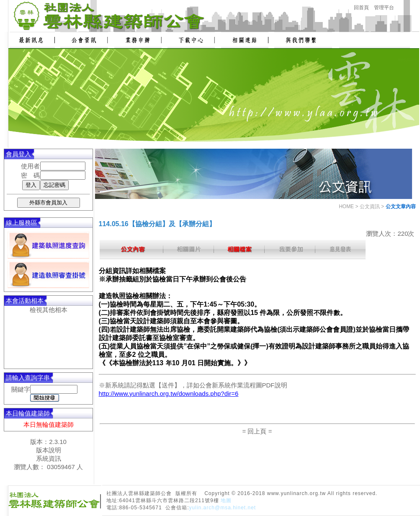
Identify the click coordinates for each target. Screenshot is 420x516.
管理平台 (384, 8)
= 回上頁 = (257, 431)
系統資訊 (49, 458)
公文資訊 (370, 206)
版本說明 (49, 450)
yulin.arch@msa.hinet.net (223, 508)
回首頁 (361, 8)
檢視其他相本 (49, 310)
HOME (346, 206)
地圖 (226, 501)
